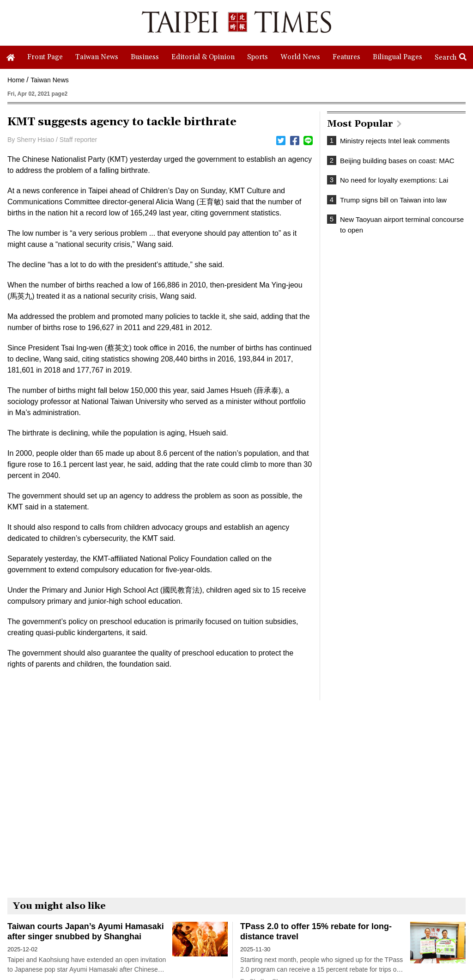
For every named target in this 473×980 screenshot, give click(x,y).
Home (16, 80)
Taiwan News (49, 80)
